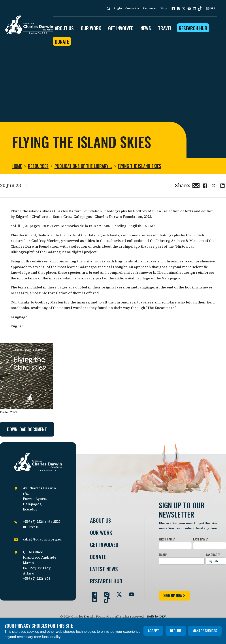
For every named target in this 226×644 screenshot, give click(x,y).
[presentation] (192, 577)
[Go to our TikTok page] (105, 598)
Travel (165, 28)
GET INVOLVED (121, 28)
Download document (27, 429)
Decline (176, 631)
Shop (164, 8)
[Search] (109, 8)
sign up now (175, 595)
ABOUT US (64, 28)
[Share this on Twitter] (214, 185)
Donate (62, 41)
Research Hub (193, 28)
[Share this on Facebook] (205, 185)
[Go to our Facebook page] (93, 593)
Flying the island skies (139, 166)
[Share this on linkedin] (222, 185)
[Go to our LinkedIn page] (93, 598)
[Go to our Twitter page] (117, 593)
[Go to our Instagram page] (105, 593)
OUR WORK (91, 28)
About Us (101, 520)
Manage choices (205, 631)
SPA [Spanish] (211, 8)
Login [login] (118, 8)
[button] (173, 9)
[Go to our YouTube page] (130, 593)
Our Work (101, 532)
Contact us (132, 8)
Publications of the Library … (83, 166)
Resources (150, 8)
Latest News (104, 569)
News (146, 28)
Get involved (104, 545)
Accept (153, 631)
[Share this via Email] (196, 185)
